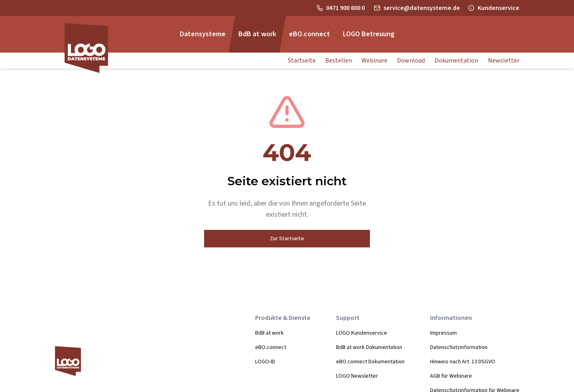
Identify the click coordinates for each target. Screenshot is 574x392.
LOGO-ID (265, 362)
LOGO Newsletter (357, 376)
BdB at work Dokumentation (369, 347)
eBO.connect (271, 347)
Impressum (443, 333)
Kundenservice (498, 8)
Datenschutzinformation (459, 347)
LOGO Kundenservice (362, 333)
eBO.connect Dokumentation (370, 362)
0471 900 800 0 (346, 8)
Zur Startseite (287, 239)
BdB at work (269, 333)
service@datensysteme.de (422, 8)
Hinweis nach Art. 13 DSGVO (463, 362)
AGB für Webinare (451, 376)
